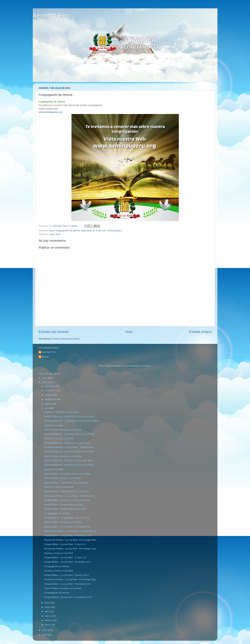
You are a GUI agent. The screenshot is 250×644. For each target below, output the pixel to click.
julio (47, 408)
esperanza (86, 231)
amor (52, 231)
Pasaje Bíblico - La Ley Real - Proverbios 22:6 (67, 562)
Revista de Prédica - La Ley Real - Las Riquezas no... (71, 531)
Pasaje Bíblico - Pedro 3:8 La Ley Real (64, 505)
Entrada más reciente (54, 332)
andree (46, 357)
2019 (45, 378)
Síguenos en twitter (54, 425)
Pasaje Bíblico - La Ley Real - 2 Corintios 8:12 (67, 527)
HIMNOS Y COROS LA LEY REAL (62, 412)
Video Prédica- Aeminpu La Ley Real (63, 430)
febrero (49, 620)
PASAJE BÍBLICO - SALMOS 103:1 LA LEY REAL (69, 434)
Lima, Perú (55, 234)
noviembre (50, 391)
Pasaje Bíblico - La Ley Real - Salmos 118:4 (66, 575)
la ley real (101, 231)
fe (94, 231)
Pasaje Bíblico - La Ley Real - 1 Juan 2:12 (65, 557)
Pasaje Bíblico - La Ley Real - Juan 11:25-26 (67, 518)
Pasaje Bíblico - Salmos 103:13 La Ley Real (66, 483)
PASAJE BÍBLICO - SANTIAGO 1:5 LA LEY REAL (69, 416)
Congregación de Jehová (57, 513)
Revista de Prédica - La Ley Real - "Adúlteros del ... (70, 447)
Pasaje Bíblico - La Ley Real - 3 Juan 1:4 (65, 544)
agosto (49, 404)
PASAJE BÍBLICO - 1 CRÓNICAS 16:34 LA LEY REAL (72, 421)
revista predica (114, 231)
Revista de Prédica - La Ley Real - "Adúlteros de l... (70, 496)
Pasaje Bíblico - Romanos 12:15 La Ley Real (67, 500)
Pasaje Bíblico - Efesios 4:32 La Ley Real (65, 509)
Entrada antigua (200, 332)
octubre (49, 395)
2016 (45, 635)
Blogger (147, 366)
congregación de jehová (68, 231)
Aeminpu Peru (52, 15)
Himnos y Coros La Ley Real (59, 438)
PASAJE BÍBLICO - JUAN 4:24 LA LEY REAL (67, 443)
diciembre (50, 386)
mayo (48, 607)
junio (48, 603)
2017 (45, 630)
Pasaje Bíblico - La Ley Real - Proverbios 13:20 (68, 597)
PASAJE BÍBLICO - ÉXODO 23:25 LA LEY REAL (69, 461)
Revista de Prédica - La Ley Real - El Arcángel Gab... (71, 540)
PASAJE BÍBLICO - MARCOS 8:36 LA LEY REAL (69, 465)
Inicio (129, 332)
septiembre (51, 399)
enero (48, 625)
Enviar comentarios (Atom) (66, 339)
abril (47, 611)
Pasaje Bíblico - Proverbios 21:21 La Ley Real (67, 474)
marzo (48, 616)
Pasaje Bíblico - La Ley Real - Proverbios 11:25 (68, 535)
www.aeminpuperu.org (50, 112)
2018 (45, 382)
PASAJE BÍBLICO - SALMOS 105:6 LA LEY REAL (69, 452)
